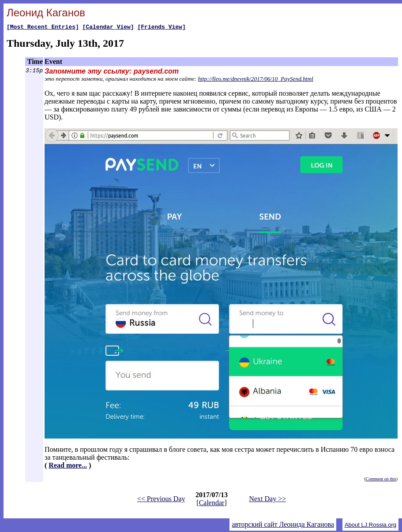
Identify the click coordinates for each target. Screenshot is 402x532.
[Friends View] (161, 28)
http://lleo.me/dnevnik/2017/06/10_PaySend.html (256, 80)
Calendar (212, 504)
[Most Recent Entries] (43, 28)
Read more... (68, 467)
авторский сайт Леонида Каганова (283, 526)
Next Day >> (267, 500)
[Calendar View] (108, 28)
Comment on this (381, 480)
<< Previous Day (161, 500)
